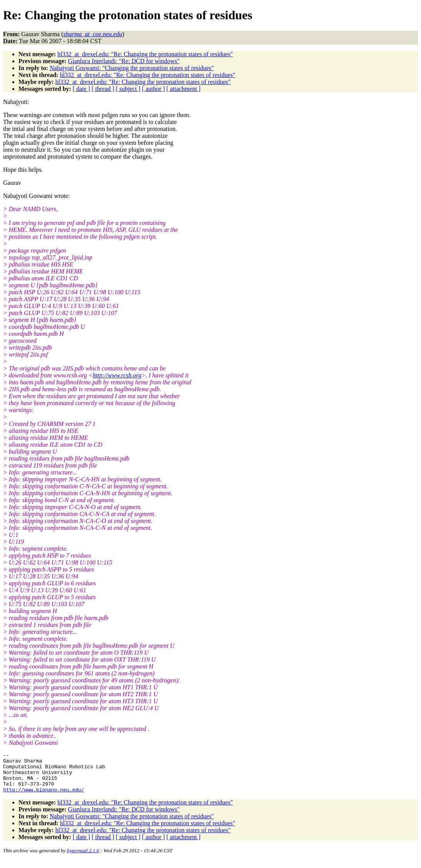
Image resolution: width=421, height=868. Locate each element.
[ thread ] (103, 89)
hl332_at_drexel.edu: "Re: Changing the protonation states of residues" (145, 54)
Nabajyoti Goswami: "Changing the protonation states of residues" (132, 68)
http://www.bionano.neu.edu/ (44, 798)
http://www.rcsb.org (117, 375)
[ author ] (154, 89)
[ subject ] (128, 89)
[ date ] (81, 89)
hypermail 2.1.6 (83, 859)
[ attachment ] (183, 89)
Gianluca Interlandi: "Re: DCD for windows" (124, 61)
